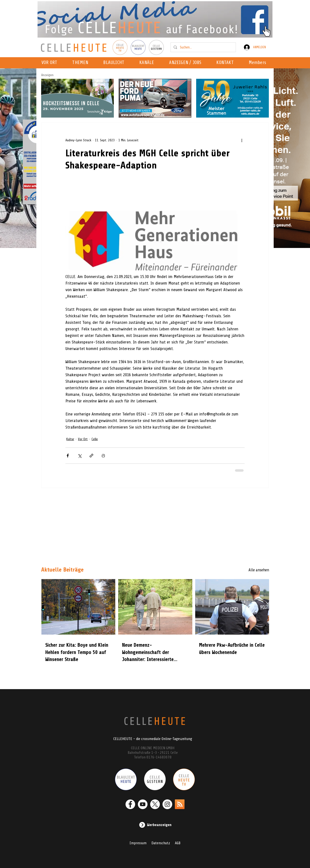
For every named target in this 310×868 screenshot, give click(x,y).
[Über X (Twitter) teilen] (80, 456)
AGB (178, 843)
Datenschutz (161, 843)
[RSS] (180, 804)
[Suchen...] (203, 47)
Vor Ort (83, 439)
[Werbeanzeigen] (155, 825)
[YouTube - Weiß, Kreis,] (143, 804)
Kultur (70, 439)
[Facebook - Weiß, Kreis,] (130, 804)
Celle (95, 439)
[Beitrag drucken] (103, 456)
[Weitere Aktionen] (242, 140)
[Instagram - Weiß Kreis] (167, 804)
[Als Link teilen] (91, 456)
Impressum (138, 843)
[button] (148, 63)
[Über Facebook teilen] (68, 456)
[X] (155, 804)
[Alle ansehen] (252, 570)
